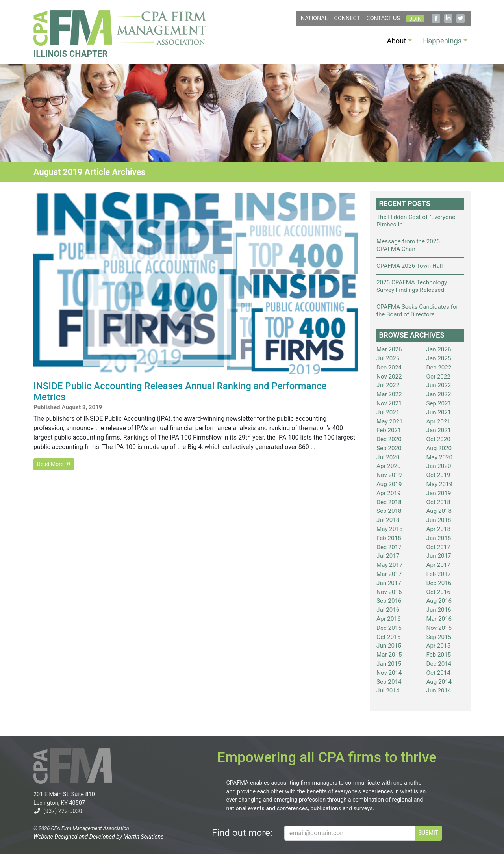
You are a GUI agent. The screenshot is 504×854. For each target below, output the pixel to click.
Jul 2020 (388, 457)
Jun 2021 (439, 412)
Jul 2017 (388, 556)
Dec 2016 (439, 583)
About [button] (397, 41)
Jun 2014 (439, 691)
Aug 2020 (439, 448)
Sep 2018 (389, 511)
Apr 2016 (389, 619)
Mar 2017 (389, 574)
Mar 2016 (439, 619)
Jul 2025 (388, 358)
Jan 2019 (439, 493)
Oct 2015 (388, 637)
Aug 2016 (439, 601)
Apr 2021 (439, 421)
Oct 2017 (438, 547)
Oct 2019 (438, 475)
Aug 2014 (439, 682)
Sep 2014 (389, 682)
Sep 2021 (439, 403)
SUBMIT (428, 833)
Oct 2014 (438, 673)
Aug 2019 (389, 484)
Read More (54, 464)
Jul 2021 (388, 412)
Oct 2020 (438, 439)
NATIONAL (314, 18)
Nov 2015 (439, 628)
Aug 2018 (439, 511)
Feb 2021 (389, 430)
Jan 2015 (389, 664)
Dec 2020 (389, 439)
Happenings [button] (442, 41)
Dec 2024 (389, 368)
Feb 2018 (389, 538)
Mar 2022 (389, 394)
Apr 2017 (439, 565)
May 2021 (390, 421)
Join (415, 19)
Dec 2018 (389, 502)
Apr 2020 (389, 466)
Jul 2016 (388, 610)
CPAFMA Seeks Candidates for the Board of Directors (417, 311)
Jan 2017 (389, 583)
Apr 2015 (439, 646)
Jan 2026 (439, 349)
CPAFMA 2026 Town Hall (409, 266)
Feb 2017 (439, 574)
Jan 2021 (439, 430)
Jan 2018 (439, 538)
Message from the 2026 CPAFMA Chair (408, 245)
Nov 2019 (389, 475)
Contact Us (383, 18)
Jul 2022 (388, 385)
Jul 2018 (388, 520)
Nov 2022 (389, 377)
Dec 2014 (439, 664)
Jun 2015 (389, 646)
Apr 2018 (439, 529)
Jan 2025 (439, 358)
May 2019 (440, 484)
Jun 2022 (439, 385)
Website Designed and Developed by (98, 837)
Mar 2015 (389, 655)
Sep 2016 (389, 601)
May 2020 (440, 457)
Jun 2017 (439, 556)
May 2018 (390, 529)
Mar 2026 (389, 349)
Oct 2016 (438, 592)
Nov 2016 (389, 592)
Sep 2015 (439, 637)
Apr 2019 (389, 493)
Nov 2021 (389, 403)
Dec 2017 (389, 547)
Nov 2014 (389, 673)
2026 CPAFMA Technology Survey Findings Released (412, 286)
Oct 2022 (438, 377)
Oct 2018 (438, 502)
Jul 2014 (388, 691)
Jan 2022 (439, 394)
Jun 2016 (439, 610)
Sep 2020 (389, 448)
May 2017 (390, 565)
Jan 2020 (439, 466)
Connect (347, 18)
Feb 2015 (439, 655)
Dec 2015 (389, 628)
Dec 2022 (439, 368)
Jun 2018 (439, 520)
